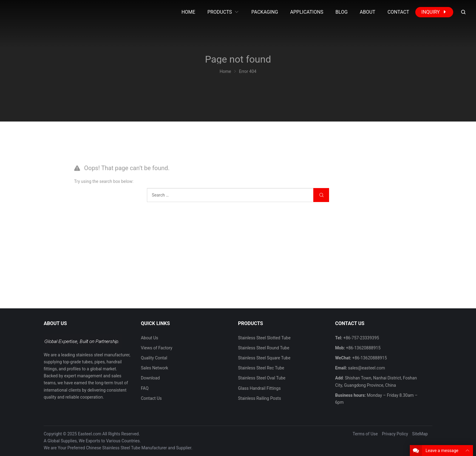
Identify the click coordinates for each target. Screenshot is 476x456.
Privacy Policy (395, 434)
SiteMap (420, 434)
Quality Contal (154, 358)
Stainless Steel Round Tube (264, 348)
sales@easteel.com (366, 368)
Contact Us (151, 398)
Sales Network (155, 368)
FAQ (145, 388)
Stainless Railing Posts (260, 398)
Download (150, 378)
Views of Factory (157, 348)
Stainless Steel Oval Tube (262, 378)
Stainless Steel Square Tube (264, 358)
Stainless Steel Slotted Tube (264, 338)
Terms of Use (365, 434)
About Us (150, 338)
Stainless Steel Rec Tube (261, 368)
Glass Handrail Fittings (259, 388)
